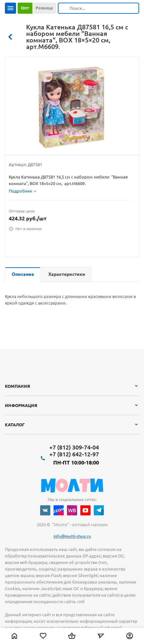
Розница (44, 8)
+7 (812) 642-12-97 (74, 454)
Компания (17, 386)
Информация (21, 405)
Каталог (15, 425)
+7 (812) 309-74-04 (74, 447)
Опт (25, 8)
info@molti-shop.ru (72, 536)
